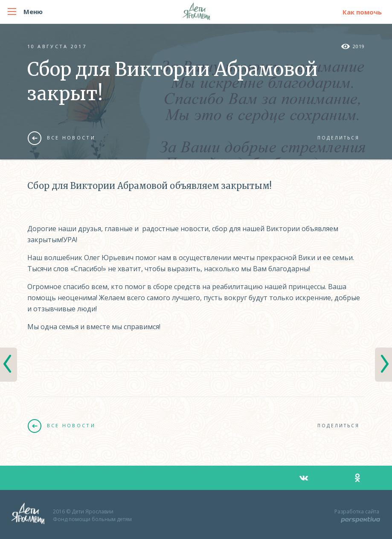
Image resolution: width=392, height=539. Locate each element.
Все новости (62, 138)
